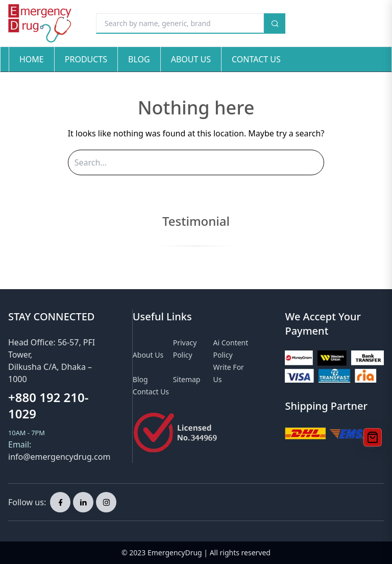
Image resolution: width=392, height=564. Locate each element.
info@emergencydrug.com (59, 457)
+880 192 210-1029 (48, 405)
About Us (191, 59)
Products (86, 59)
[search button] (275, 24)
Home (32, 59)
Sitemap (187, 379)
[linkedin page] (83, 502)
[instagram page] (106, 502)
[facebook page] (60, 502)
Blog (139, 59)
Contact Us (256, 59)
